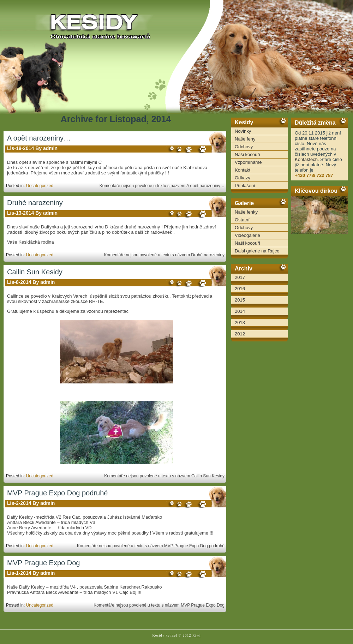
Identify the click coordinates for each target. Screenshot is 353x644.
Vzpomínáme (248, 162)
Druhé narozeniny (35, 203)
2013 (240, 323)
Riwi (196, 635)
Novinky (243, 131)
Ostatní (242, 220)
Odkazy (243, 178)
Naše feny (245, 139)
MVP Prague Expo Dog (43, 563)
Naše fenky (246, 212)
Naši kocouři (247, 154)
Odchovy (244, 147)
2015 (240, 300)
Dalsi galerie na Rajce (257, 251)
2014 (240, 311)
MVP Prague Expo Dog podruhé (57, 493)
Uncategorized (40, 186)
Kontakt (243, 170)
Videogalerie (247, 235)
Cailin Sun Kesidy (35, 272)
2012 (240, 334)
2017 (240, 277)
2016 (240, 289)
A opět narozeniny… (39, 138)
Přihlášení (245, 186)
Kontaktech (306, 159)
